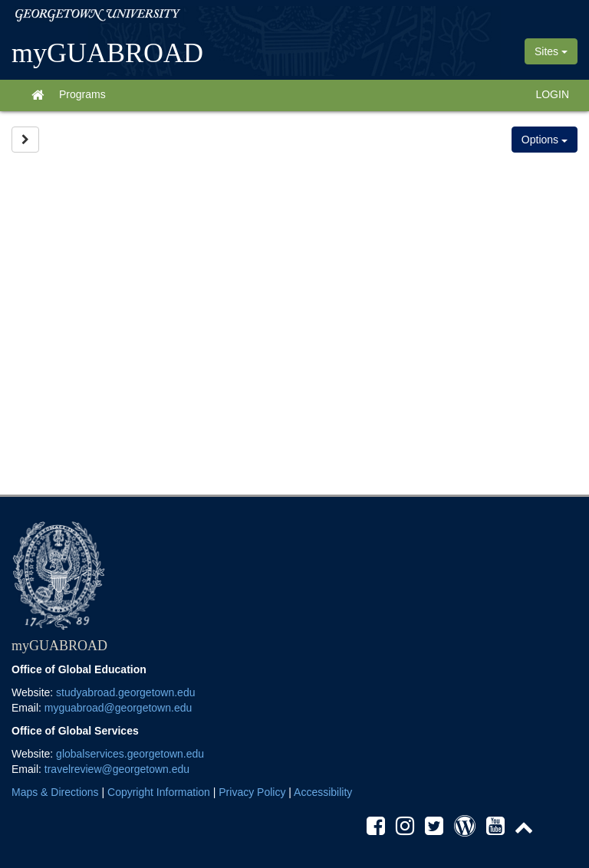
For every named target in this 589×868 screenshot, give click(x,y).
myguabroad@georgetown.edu (118, 708)
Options (545, 140)
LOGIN (552, 94)
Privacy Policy (252, 792)
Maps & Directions (55, 792)
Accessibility (323, 792)
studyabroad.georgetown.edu (125, 692)
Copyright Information (159, 792)
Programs (82, 94)
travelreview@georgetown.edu (117, 769)
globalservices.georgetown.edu (130, 754)
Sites (551, 51)
